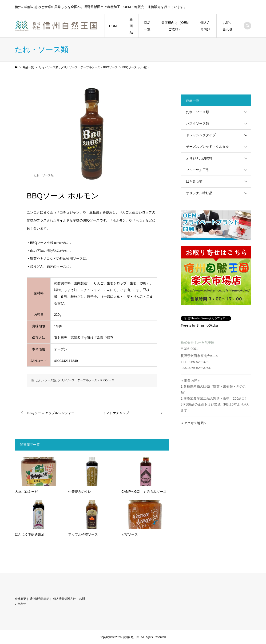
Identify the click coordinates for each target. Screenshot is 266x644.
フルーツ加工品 (198, 170)
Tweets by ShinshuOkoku (199, 325)
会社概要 (20, 599)
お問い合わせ (228, 26)
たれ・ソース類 (44, 175)
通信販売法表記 (40, 599)
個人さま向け (205, 26)
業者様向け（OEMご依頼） (175, 26)
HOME (114, 26)
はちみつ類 (194, 181)
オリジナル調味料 (199, 158)
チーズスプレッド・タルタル (207, 147)
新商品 (131, 26)
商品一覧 (147, 26)
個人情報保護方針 (64, 599)
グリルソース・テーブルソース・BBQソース (86, 380)
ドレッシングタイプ (201, 135)
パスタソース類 (198, 123)
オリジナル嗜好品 (199, 193)
